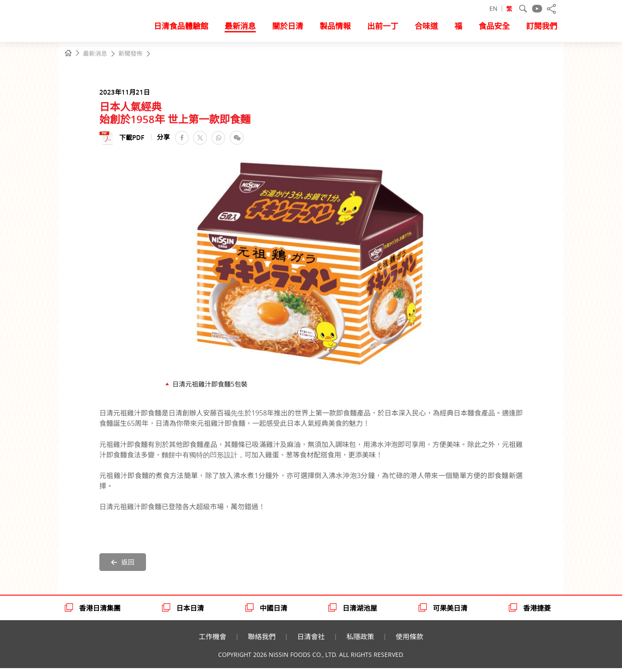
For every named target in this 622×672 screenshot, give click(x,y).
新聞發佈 (130, 54)
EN (493, 9)
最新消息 (95, 54)
